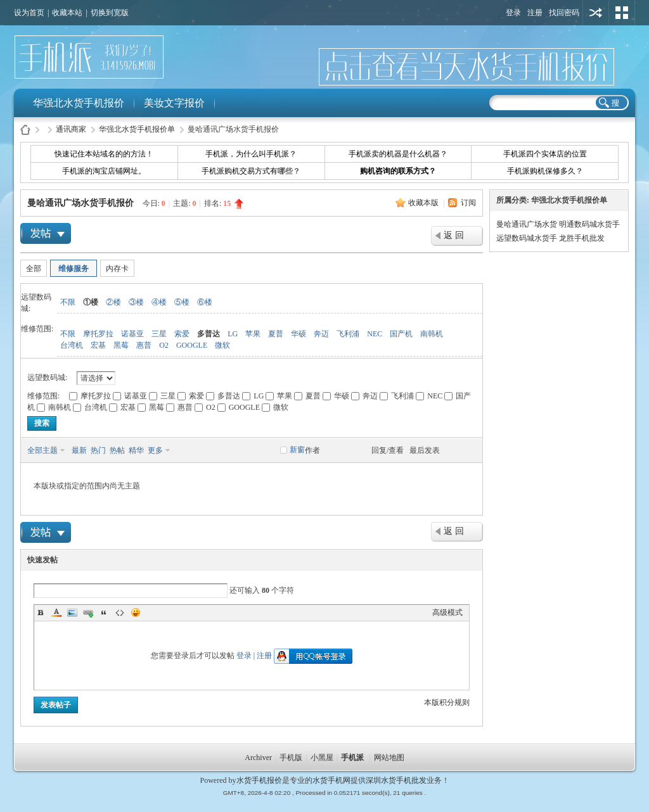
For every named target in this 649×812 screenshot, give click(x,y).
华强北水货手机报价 (79, 103)
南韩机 (432, 334)
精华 (136, 450)
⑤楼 (182, 302)
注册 (535, 13)
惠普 (144, 345)
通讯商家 (71, 129)
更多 (155, 450)
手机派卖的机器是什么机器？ (398, 154)
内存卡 (117, 269)
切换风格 (622, 13)
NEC (375, 334)
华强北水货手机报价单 (137, 129)
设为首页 (29, 13)
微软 (222, 345)
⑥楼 (205, 302)
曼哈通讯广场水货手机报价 (80, 203)
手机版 (291, 758)
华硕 (299, 334)
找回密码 (564, 13)
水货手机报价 (259, 780)
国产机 (401, 334)
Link (88, 612)
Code (120, 612)
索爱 (182, 334)
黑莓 (121, 345)
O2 (164, 345)
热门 (98, 450)
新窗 (297, 450)
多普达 (209, 334)
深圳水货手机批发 (396, 780)
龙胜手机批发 (582, 238)
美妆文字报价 (174, 103)
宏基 (98, 345)
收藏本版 (424, 203)
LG (233, 334)
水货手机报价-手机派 (25, 130)
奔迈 (321, 334)
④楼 (159, 302)
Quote (104, 612)
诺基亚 (132, 334)
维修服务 (74, 269)
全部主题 (42, 450)
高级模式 (447, 612)
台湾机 (72, 345)
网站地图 (389, 758)
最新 (79, 450)
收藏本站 (67, 13)
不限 (68, 302)
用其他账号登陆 (596, 13)
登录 (513, 13)
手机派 (352, 758)
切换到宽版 (110, 13)
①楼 (91, 302)
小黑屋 (322, 758)
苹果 (253, 334)
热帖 (117, 450)
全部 (34, 269)
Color (56, 612)
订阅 (468, 203)
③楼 (136, 302)
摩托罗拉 (98, 334)
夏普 (276, 334)
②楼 (113, 302)
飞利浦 (348, 334)
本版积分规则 (447, 702)
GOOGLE (192, 345)
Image (72, 612)
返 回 (454, 235)
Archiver (258, 758)
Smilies (136, 612)
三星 (159, 334)
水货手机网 (331, 780)
